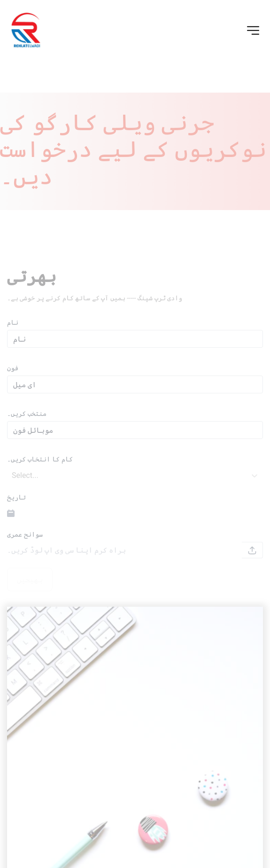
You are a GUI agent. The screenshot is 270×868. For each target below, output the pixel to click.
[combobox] (13, 483)
